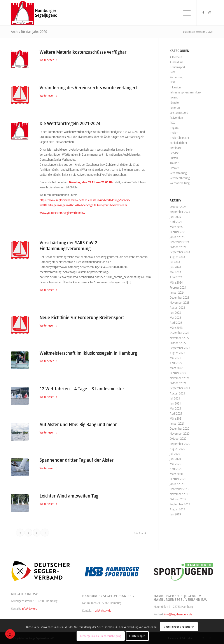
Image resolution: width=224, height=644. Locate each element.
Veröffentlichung (180, 178)
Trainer (174, 163)
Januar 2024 (177, 292)
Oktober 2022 (178, 343)
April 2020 (176, 469)
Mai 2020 (175, 464)
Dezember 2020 (179, 428)
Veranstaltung (178, 173)
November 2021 (180, 378)
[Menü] (185, 13)
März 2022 (176, 368)
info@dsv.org (29, 609)
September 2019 (180, 504)
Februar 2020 (178, 479)
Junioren (175, 108)
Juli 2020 (175, 454)
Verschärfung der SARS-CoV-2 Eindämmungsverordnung (68, 245)
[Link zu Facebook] (203, 13)
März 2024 (176, 282)
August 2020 (177, 449)
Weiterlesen (49, 60)
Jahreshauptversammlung (185, 92)
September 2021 (180, 388)
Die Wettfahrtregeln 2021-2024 (70, 123)
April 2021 (176, 413)
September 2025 (180, 212)
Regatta (175, 128)
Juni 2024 (175, 267)
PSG (172, 123)
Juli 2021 (175, 398)
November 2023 (180, 302)
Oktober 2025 (178, 207)
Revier (174, 133)
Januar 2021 (177, 423)
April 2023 (176, 323)
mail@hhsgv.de (102, 610)
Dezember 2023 (179, 297)
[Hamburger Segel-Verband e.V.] (23, 13)
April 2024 (176, 277)
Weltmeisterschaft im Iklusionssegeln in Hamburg (88, 353)
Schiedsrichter (178, 143)
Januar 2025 (177, 237)
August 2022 (177, 353)
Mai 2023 (175, 318)
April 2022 (176, 363)
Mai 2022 (175, 358)
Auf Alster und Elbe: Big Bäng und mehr (78, 424)
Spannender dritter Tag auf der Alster (77, 460)
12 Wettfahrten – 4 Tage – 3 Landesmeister (82, 389)
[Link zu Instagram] (210, 13)
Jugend (174, 97)
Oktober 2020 (178, 438)
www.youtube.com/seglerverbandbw (62, 213)
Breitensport (177, 67)
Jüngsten (175, 102)
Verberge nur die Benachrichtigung (101, 636)
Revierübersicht (179, 138)
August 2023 (177, 307)
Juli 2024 (175, 262)
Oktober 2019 (178, 499)
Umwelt (175, 168)
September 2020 (180, 444)
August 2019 (177, 509)
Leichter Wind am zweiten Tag (69, 496)
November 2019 (180, 494)
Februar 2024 (178, 287)
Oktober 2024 (178, 247)
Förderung (176, 77)
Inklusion (175, 87)
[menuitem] (185, 13)
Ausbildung (177, 62)
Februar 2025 (178, 232)
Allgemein (176, 57)
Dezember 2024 (179, 242)
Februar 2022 (178, 373)
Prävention (176, 118)
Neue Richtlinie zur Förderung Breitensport (82, 317)
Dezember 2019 (179, 489)
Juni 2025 (175, 217)
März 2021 (176, 418)
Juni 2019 (175, 514)
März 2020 (176, 474)
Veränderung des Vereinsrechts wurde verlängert (88, 88)
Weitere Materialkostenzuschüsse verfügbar (83, 52)
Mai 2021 (175, 408)
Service (174, 153)
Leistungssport (179, 113)
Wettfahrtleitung (180, 183)
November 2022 (180, 338)
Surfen (174, 158)
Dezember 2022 (179, 333)
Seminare (176, 148)
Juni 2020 (175, 459)
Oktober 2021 (178, 383)
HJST (172, 82)
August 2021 (177, 393)
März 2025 (176, 227)
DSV (172, 72)
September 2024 (180, 252)
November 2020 (180, 433)
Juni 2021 (175, 403)
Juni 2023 (175, 313)
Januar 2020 (177, 484)
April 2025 (176, 222)
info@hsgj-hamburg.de (178, 614)
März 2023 (176, 328)
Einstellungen (137, 636)
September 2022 (180, 348)
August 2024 (177, 257)
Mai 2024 (175, 272)
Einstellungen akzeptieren (179, 627)
